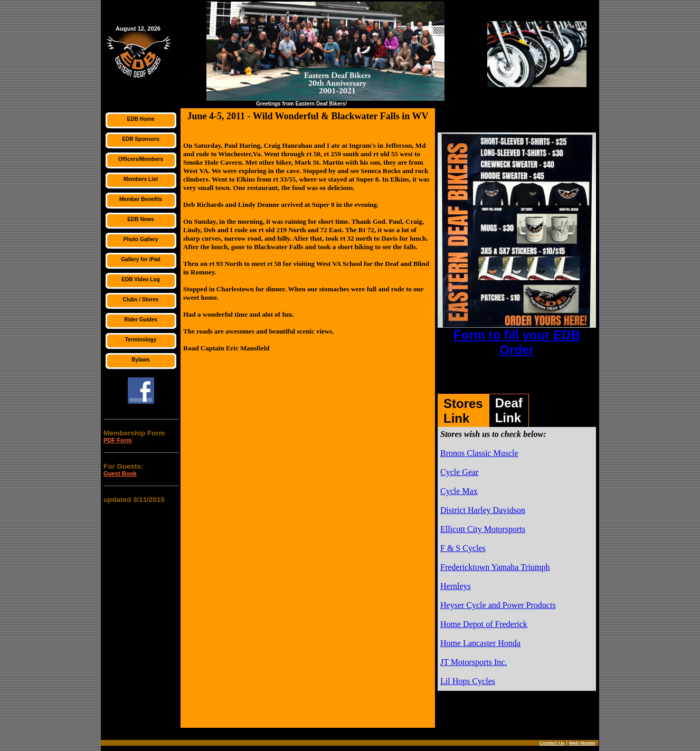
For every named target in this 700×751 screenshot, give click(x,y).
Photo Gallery (141, 239)
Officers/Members (141, 159)
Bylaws (141, 360)
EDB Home (140, 119)
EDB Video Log (141, 279)
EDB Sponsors (141, 139)
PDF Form (117, 440)
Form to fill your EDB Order (517, 342)
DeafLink (509, 410)
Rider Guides (141, 320)
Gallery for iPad (141, 259)
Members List (141, 179)
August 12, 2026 (138, 28)
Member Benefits (141, 199)
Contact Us (552, 743)
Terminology (141, 340)
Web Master (583, 743)
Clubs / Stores (141, 300)
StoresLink (463, 411)
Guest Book (120, 473)
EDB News (140, 219)
